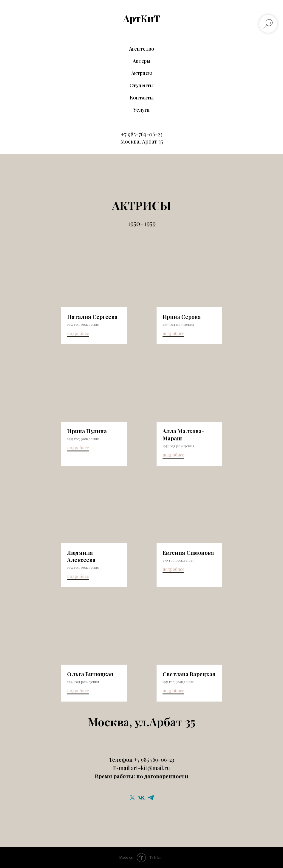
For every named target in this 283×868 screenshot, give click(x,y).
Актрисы (141, 73)
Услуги (141, 110)
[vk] (141, 798)
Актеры (141, 61)
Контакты (142, 98)
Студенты (141, 85)
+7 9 (126, 134)
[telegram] (151, 798)
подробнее (78, 333)
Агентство (142, 49)
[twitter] (132, 798)
